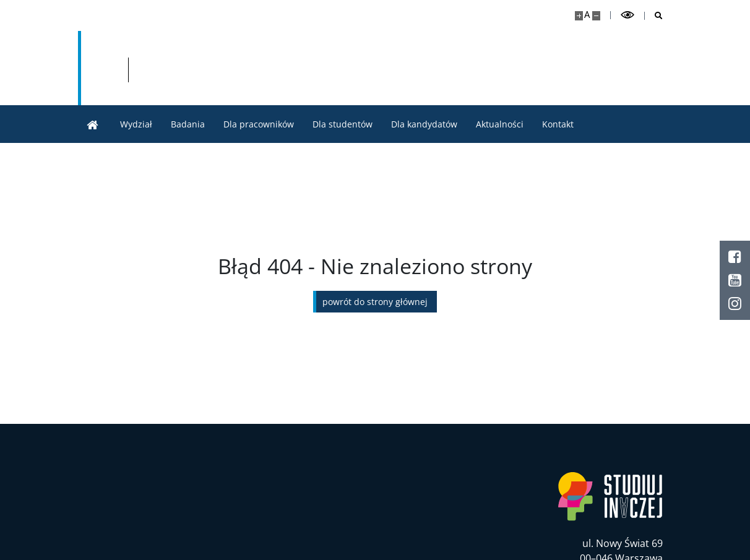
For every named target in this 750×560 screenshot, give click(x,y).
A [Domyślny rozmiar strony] (587, 15)
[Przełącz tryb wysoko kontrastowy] (627, 15)
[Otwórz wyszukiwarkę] (654, 16)
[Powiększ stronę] (579, 16)
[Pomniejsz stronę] (596, 16)
